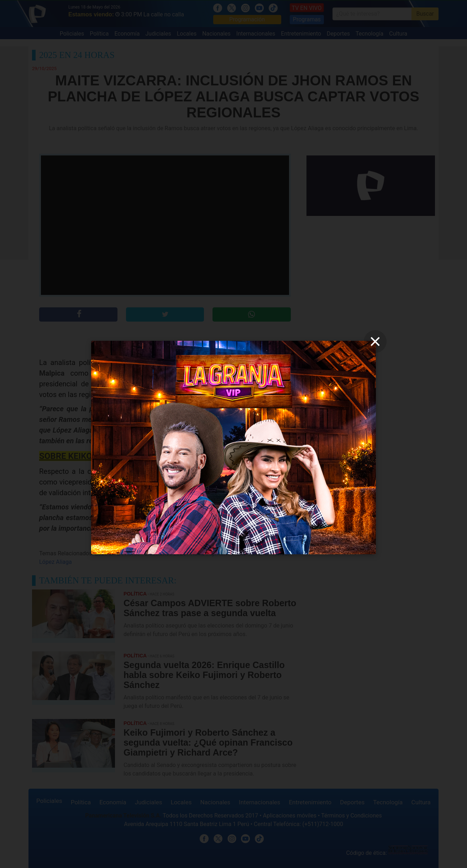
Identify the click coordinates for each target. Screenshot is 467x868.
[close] (375, 342)
